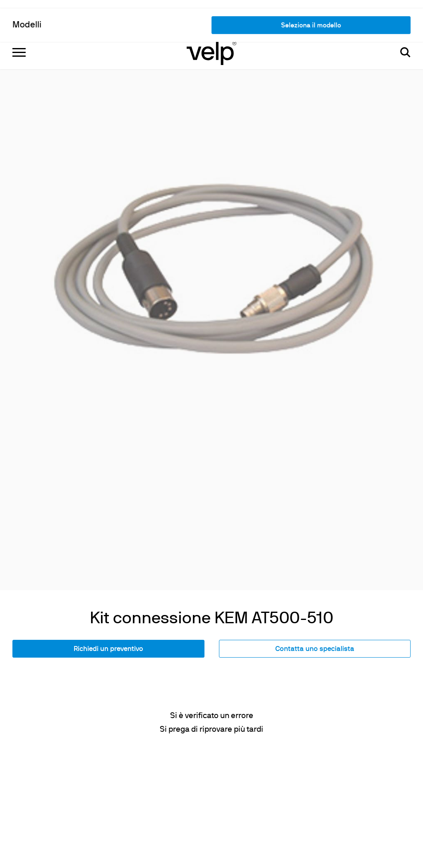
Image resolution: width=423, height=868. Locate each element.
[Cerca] (405, 17)
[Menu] (19, 17)
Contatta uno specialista (315, 544)
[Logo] (211, 17)
